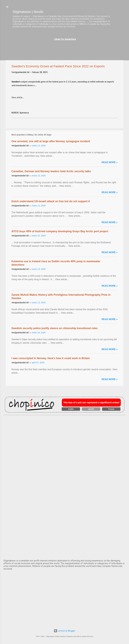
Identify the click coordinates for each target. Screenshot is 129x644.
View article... (18, 97)
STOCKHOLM (65, 546)
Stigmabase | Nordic (28, 12)
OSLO (65, 522)
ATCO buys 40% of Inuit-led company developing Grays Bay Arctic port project (60, 231)
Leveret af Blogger (64, 631)
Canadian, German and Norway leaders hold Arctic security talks (51, 171)
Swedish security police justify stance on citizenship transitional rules (55, 328)
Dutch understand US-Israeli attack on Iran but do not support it (51, 201)
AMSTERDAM (65, 427)
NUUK (65, 499)
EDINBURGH (65, 475)
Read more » (110, 162)
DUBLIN (65, 451)
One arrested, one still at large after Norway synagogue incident (51, 141)
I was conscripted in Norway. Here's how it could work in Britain (51, 358)
